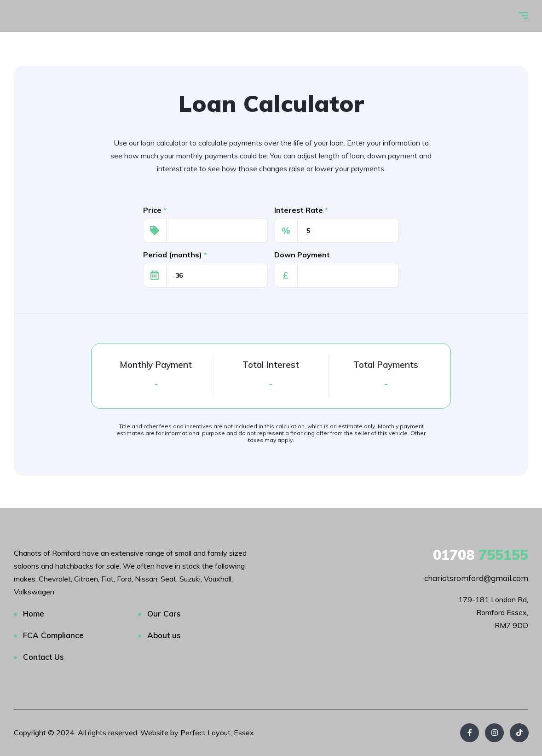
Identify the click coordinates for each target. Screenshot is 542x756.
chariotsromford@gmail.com (476, 578)
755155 (481, 555)
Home (34, 614)
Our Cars (164, 614)
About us (164, 635)
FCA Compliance (53, 635)
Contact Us (43, 657)
